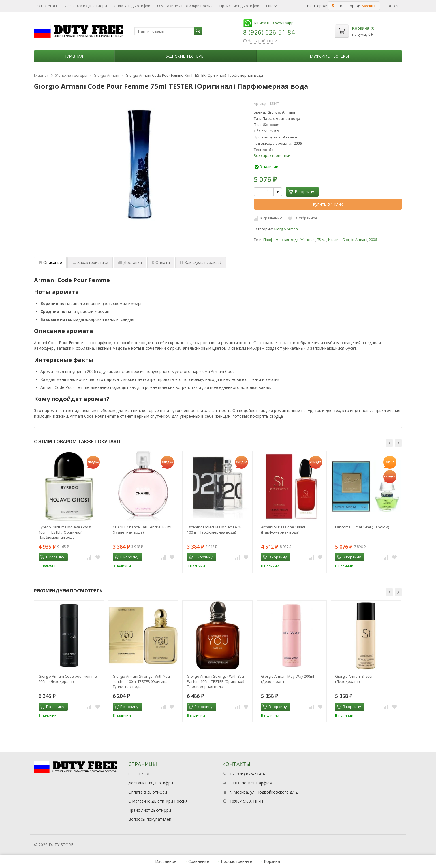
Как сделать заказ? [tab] (201, 262)
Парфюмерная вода (281, 240)
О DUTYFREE (48, 6)
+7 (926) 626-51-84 (247, 774)
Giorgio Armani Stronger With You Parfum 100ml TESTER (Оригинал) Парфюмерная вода (215, 681)
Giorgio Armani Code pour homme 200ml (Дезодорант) (68, 679)
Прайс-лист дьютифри (239, 6)
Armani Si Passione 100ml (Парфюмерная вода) (283, 530)
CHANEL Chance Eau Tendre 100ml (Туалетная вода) (142, 530)
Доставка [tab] (130, 262)
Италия (334, 240)
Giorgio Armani (286, 229)
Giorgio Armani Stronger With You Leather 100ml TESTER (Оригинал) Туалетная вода (142, 681)
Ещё (272, 6)
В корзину (301, 192)
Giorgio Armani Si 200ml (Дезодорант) (355, 679)
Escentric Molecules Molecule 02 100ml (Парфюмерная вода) (214, 530)
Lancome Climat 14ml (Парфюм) (362, 527)
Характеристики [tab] (90, 262)
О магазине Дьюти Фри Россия (185, 6)
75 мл (322, 240)
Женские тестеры (185, 56)
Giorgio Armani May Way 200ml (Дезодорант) (288, 679)
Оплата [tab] (161, 262)
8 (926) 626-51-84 (269, 32)
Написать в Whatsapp (268, 23)
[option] (69, 512)
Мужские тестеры (329, 56)
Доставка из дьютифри (86, 6)
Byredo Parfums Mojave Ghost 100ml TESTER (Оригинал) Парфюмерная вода (65, 532)
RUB (393, 6)
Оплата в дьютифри (132, 6)
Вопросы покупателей (150, 819)
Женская (308, 240)
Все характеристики (272, 155)
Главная (74, 56)
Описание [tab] (50, 262)
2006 (373, 240)
